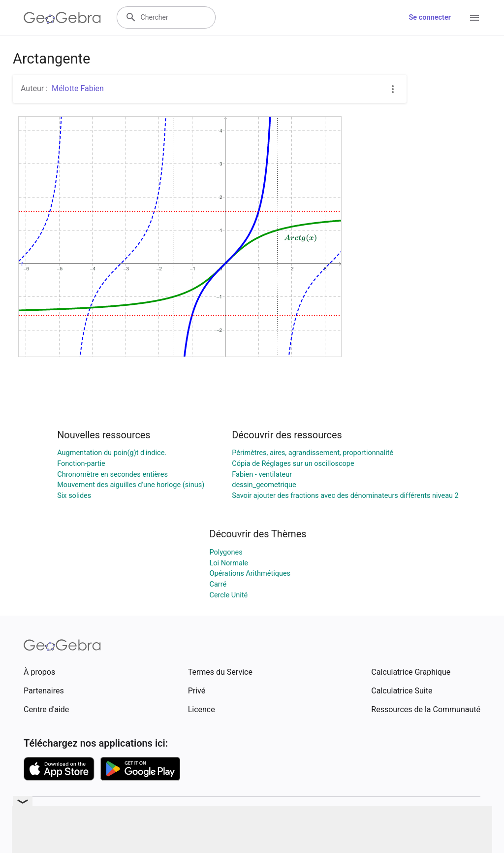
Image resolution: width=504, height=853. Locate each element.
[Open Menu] (474, 18)
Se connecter (430, 17)
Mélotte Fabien (78, 88)
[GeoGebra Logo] (62, 18)
